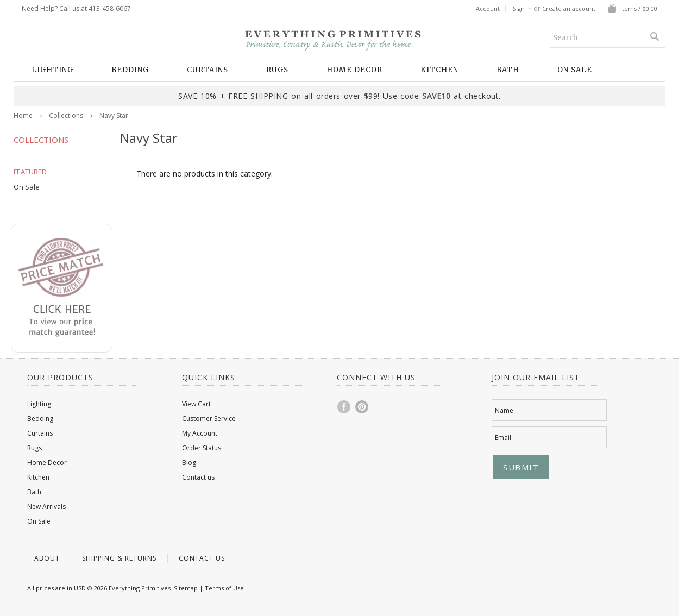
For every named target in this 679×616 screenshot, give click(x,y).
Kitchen (439, 70)
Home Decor (354, 70)
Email (503, 438)
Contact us (198, 477)
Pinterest (362, 407)
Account (488, 9)
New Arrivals (46, 507)
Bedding (130, 70)
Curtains (208, 70)
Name (504, 410)
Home (23, 115)
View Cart (196, 404)
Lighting (52, 70)
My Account (200, 433)
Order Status (202, 448)
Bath (508, 70)
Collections (66, 115)
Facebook (344, 407)
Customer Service (209, 419)
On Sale (575, 70)
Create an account (569, 9)
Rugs (277, 70)
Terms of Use (224, 588)
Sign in (522, 9)
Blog (189, 463)
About (47, 558)
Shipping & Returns (119, 558)
